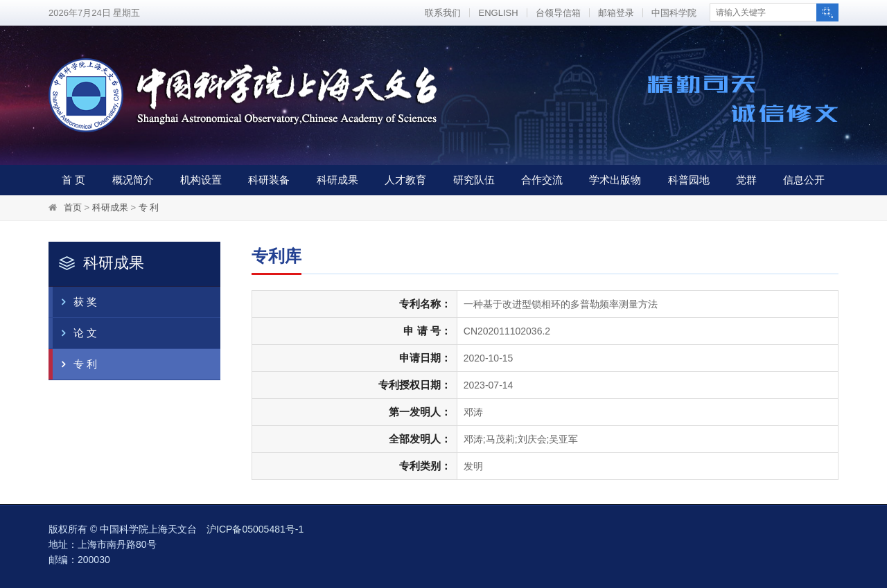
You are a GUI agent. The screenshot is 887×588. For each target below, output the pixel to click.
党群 (746, 180)
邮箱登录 (616, 13)
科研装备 (269, 180)
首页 (73, 207)
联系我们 (443, 13)
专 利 (149, 207)
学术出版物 (615, 180)
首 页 (73, 180)
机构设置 (201, 180)
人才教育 (405, 180)
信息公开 (804, 180)
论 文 (75, 333)
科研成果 (337, 180)
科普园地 (689, 180)
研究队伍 (474, 180)
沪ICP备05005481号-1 (255, 529)
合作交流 (542, 180)
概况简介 (133, 180)
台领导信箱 (558, 13)
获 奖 (75, 302)
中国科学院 (674, 13)
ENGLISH (498, 13)
